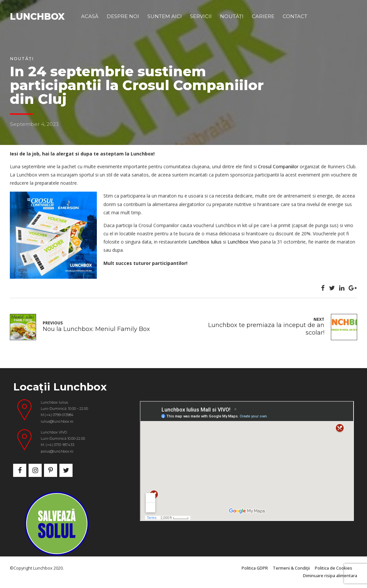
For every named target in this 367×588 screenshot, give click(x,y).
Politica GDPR (255, 568)
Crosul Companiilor (278, 166)
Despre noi (123, 16)
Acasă (90, 16)
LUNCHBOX (37, 16)
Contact (295, 16)
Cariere (263, 16)
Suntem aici (165, 16)
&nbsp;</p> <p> (247, 461)
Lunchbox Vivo (243, 242)
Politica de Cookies (334, 568)
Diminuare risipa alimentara (330, 576)
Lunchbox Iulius (205, 242)
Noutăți (232, 16)
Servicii (201, 16)
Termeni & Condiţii (291, 568)
